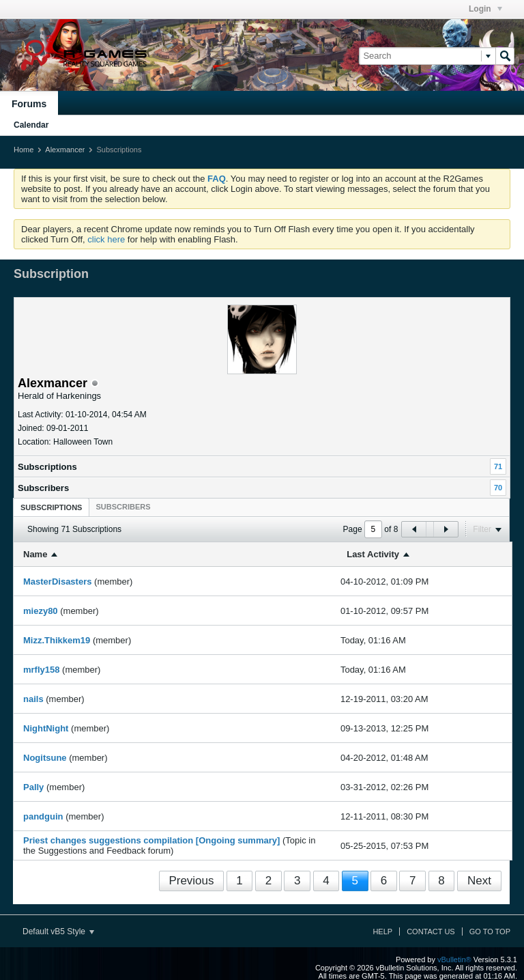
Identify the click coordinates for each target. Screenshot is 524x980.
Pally (33, 787)
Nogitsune (45, 758)
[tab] (51, 507)
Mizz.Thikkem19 (57, 640)
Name (35, 554)
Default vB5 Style (58, 932)
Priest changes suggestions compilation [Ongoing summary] (151, 840)
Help (382, 932)
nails (33, 699)
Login (485, 9)
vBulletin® (454, 960)
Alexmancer (65, 150)
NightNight (46, 728)
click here (106, 239)
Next (479, 881)
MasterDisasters (57, 582)
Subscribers (43, 488)
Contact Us (431, 932)
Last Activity (373, 554)
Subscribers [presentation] (123, 507)
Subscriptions (47, 467)
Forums (29, 104)
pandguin (43, 816)
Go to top (490, 932)
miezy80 (41, 611)
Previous (191, 881)
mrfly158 (41, 670)
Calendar (31, 125)
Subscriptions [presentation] (51, 507)
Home (24, 150)
